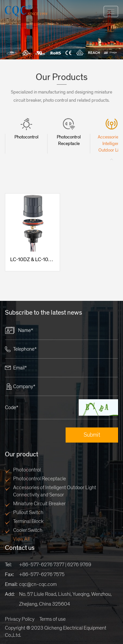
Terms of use (52, 619)
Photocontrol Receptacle (40, 479)
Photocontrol (27, 470)
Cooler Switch (28, 530)
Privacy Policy (20, 619)
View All (21, 539)
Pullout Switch (28, 512)
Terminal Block (28, 521)
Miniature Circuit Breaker (39, 504)
